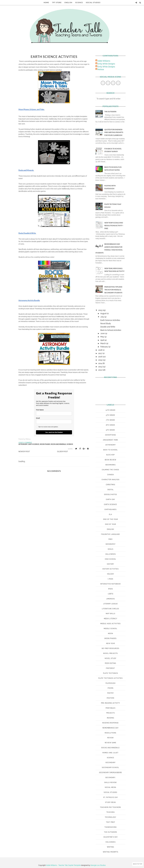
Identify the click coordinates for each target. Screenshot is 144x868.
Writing (110, 847)
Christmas (111, 485)
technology (110, 817)
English (68, 2)
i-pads (110, 579)
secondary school (110, 768)
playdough (111, 683)
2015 (100, 360)
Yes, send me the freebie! (54, 432)
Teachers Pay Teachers (110, 807)
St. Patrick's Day (111, 797)
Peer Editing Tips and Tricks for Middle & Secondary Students (113, 290)
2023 (100, 310)
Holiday (111, 574)
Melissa (101, 69)
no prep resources (110, 648)
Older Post (63, 452)
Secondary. (111, 777)
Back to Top (138, 864)
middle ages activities (110, 624)
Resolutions (110, 733)
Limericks (111, 599)
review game (110, 743)
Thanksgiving (111, 827)
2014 (100, 363)
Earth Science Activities (110, 320)
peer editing (110, 663)
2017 (100, 353)
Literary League (111, 604)
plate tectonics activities (110, 678)
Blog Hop (110, 455)
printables (110, 708)
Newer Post (24, 452)
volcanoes (111, 842)
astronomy (23, 444)
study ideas (110, 802)
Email (38, 418)
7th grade (110, 420)
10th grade (110, 410)
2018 (100, 350)
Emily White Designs (106, 64)
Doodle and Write (108, 327)
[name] (54, 413)
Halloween (111, 554)
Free (111, 539)
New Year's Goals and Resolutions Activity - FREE (114, 226)
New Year (110, 643)
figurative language (110, 534)
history (110, 564)
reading (111, 718)
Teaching (110, 812)
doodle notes (111, 494)
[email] (54, 422)
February (104, 347)
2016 (100, 357)
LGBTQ (111, 594)
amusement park (110, 440)
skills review (110, 782)
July (102, 317)
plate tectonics (111, 673)
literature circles (110, 609)
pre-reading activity (110, 703)
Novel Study (106, 323)
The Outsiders (110, 112)
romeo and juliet (110, 753)
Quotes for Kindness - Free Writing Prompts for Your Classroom (114, 132)
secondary (110, 763)
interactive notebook (111, 584)
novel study (110, 658)
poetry (110, 693)
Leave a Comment (25, 443)
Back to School (110, 450)
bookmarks (111, 465)
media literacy (111, 619)
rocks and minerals (58, 444)
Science (79, 2)
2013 (100, 367)
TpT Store (57, 2)
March (103, 343)
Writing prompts (111, 852)
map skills (110, 614)
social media (110, 787)
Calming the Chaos (110, 470)
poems (111, 688)
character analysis (110, 480)
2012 (100, 370)
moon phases (45, 444)
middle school (110, 629)
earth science (34, 444)
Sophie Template (74, 865)
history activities (110, 569)
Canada (110, 475)
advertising (110, 435)
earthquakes (110, 509)
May (102, 337)
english (110, 529)
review (110, 738)
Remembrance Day (110, 728)
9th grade (110, 430)
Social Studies (93, 2)
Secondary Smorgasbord (110, 772)
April (102, 340)
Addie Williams (104, 61)
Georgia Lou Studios (98, 865)
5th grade (111, 415)
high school (110, 559)
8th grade (111, 425)
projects (110, 713)
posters (111, 698)
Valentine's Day (110, 837)
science (70, 444)
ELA (110, 514)
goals (110, 549)
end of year (110, 524)
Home (46, 2)
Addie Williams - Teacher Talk (57, 865)
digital (111, 490)
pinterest (110, 668)
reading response (110, 723)
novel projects (110, 653)
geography (111, 544)
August (104, 313)
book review (110, 460)
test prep (111, 822)
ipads (110, 589)
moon (111, 634)
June (103, 333)
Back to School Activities (111, 330)
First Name (40, 410)
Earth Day (110, 499)
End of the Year (110, 519)
